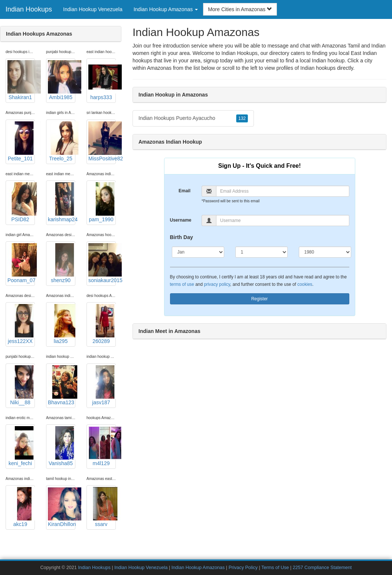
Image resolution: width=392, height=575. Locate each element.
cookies (305, 284)
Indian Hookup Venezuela (93, 9)
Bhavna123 (62, 385)
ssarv (102, 507)
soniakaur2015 (102, 263)
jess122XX (21, 324)
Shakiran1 (21, 80)
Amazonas (159, 68)
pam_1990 (102, 202)
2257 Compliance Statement (322, 568)
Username (181, 220)
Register (260, 299)
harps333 (102, 80)
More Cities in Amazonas (240, 9)
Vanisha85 (62, 446)
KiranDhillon (62, 507)
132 (242, 118)
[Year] (325, 252)
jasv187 (102, 385)
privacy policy (217, 284)
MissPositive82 (102, 141)
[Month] (198, 252)
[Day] (262, 252)
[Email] (283, 191)
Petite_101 (21, 141)
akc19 (21, 507)
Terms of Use (275, 568)
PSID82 (21, 202)
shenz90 (62, 263)
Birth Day (182, 237)
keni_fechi (21, 446)
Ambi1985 (62, 80)
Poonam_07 (21, 263)
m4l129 (102, 446)
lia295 (62, 324)
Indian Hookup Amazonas (198, 568)
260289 (102, 324)
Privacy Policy (243, 568)
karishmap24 (62, 202)
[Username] (283, 220)
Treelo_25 (62, 141)
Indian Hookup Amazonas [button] (166, 9)
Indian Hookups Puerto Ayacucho (193, 118)
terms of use (182, 284)
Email (184, 191)
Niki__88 (21, 385)
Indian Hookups (29, 9)
